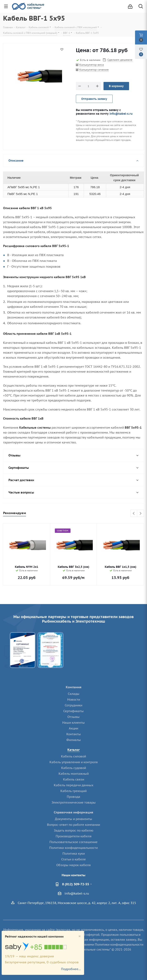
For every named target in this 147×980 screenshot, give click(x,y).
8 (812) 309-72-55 (76, 884)
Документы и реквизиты (73, 819)
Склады (74, 694)
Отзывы (73, 717)
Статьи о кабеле (73, 859)
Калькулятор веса (92, 65)
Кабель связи (74, 779)
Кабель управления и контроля (74, 762)
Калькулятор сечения (94, 70)
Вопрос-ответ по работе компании (73, 825)
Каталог (74, 750)
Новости (74, 699)
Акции (73, 728)
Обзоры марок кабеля (73, 865)
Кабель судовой (74, 768)
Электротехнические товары (74, 802)
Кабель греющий (73, 791)
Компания (74, 687)
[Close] (80, 936)
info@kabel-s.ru (121, 114)
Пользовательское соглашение (73, 842)
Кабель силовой (73, 756)
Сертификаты (73, 711)
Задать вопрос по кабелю (74, 830)
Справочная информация (73, 812)
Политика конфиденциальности (73, 848)
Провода (73, 797)
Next (141, 514)
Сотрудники (73, 705)
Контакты (74, 734)
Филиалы (74, 740)
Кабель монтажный (74, 774)
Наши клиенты (73, 723)
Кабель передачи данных (74, 785)
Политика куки (74, 853)
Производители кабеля (74, 836)
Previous (134, 514)
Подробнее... (71, 969)
